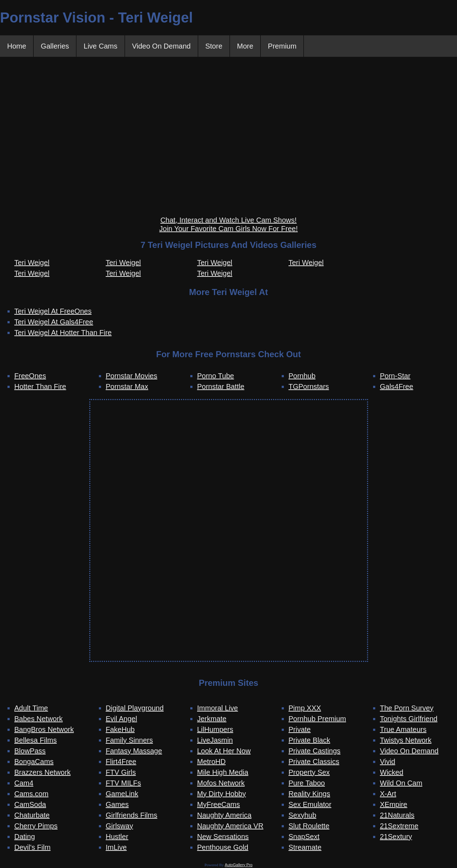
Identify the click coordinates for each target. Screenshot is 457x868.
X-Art (388, 794)
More (245, 46)
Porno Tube (215, 376)
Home (17, 46)
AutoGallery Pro (239, 865)
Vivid (388, 762)
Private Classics (314, 762)
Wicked (392, 772)
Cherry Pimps (36, 826)
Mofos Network (221, 783)
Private (300, 729)
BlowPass (30, 751)
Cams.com (31, 794)
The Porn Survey (407, 708)
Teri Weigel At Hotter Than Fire (63, 333)
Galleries (55, 46)
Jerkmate (212, 719)
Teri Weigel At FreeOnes (53, 311)
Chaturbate (32, 815)
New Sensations (223, 837)
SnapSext (304, 837)
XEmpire (394, 804)
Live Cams (100, 46)
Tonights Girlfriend (409, 719)
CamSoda (30, 804)
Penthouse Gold (223, 847)
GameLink (122, 794)
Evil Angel (121, 719)
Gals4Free (396, 386)
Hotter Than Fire (40, 386)
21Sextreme (399, 826)
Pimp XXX (305, 708)
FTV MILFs (123, 783)
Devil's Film (32, 847)
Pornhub (302, 376)
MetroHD (211, 762)
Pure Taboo (307, 783)
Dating (25, 837)
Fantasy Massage (134, 751)
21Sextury (396, 837)
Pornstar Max (127, 386)
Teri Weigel (32, 263)
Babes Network (39, 719)
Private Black (309, 740)
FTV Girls (121, 772)
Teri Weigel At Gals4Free (54, 322)
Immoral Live (217, 708)
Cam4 (24, 783)
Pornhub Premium (317, 719)
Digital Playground (135, 708)
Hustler (117, 837)
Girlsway (119, 826)
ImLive (116, 847)
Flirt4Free (121, 762)
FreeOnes (30, 376)
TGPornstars (309, 386)
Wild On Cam (401, 783)
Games (117, 804)
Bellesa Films (36, 740)
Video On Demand (161, 46)
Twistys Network (406, 740)
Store (214, 46)
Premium (282, 46)
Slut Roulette (309, 826)
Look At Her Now (224, 751)
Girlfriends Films (131, 815)
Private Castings (315, 751)
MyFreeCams (219, 804)
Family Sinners (129, 740)
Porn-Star (395, 376)
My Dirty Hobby (222, 794)
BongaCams (34, 762)
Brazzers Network (42, 772)
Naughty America (224, 815)
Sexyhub (302, 815)
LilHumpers (215, 729)
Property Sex (309, 772)
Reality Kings (309, 794)
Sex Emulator (310, 804)
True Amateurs (403, 729)
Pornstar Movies (132, 376)
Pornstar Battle (221, 386)
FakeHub (120, 729)
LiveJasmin (215, 740)
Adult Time (31, 708)
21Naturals (397, 815)
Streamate (305, 847)
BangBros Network (44, 729)
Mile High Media (223, 772)
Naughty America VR (230, 826)
